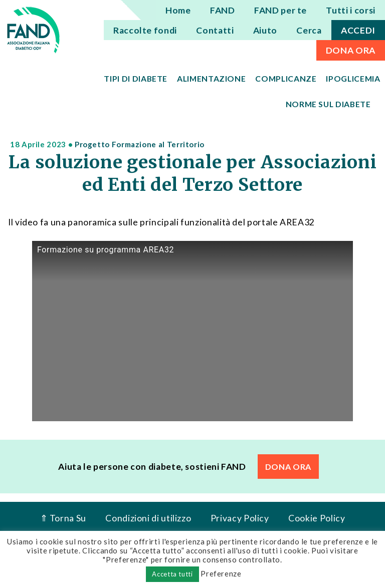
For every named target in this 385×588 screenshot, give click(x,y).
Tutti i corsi (350, 10)
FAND (223, 10)
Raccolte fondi (145, 30)
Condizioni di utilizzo (148, 518)
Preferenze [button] (221, 573)
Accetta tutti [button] (172, 574)
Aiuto (265, 30)
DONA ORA (351, 50)
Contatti (215, 30)
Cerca (309, 30)
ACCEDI (358, 30)
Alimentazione (211, 78)
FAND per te (280, 10)
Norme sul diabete (328, 104)
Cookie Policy (317, 518)
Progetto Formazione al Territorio (140, 144)
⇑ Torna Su (63, 518)
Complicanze (286, 78)
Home (178, 10)
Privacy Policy (240, 518)
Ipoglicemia (353, 78)
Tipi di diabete (136, 78)
